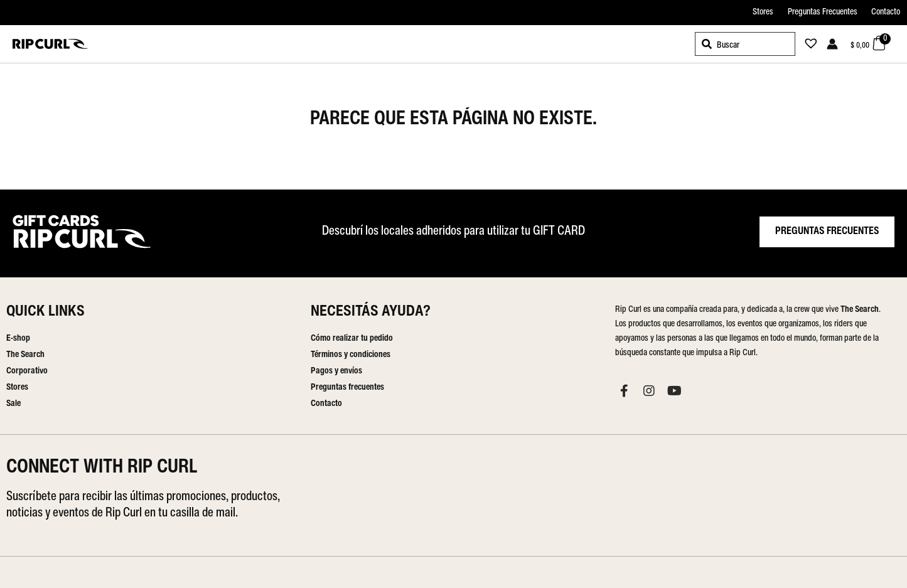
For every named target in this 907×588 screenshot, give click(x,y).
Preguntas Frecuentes (823, 12)
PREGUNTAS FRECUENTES (827, 232)
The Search (25, 355)
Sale (13, 404)
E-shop (18, 339)
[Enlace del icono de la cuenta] (832, 44)
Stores (763, 12)
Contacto (886, 12)
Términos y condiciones (351, 355)
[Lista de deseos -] (807, 45)
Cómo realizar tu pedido (352, 339)
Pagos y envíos (336, 371)
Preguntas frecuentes (347, 388)
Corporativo (27, 371)
